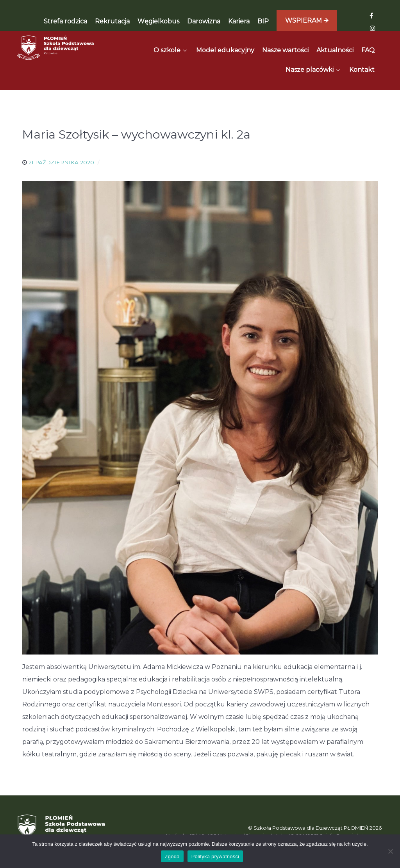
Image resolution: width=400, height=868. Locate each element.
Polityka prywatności (215, 856)
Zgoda (172, 856)
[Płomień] (56, 48)
